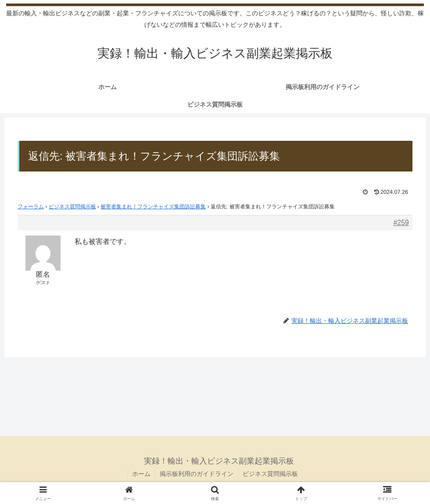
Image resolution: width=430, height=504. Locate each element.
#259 (401, 223)
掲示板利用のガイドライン (197, 474)
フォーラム (31, 207)
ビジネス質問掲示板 (72, 207)
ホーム (141, 474)
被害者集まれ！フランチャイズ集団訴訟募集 (153, 207)
